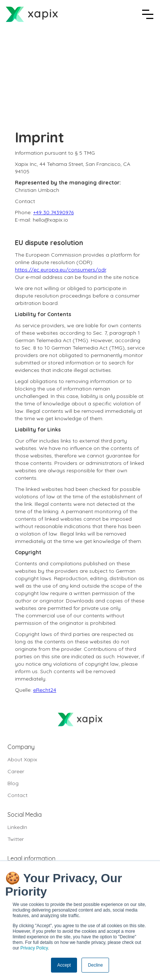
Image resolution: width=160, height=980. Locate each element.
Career (16, 771)
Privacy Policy (34, 948)
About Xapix (22, 759)
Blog (13, 783)
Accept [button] (64, 965)
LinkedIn (17, 827)
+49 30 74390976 (53, 212)
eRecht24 (45, 690)
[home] (32, 14)
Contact (17, 795)
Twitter (16, 839)
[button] (148, 14)
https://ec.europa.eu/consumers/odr (60, 270)
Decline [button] (95, 965)
